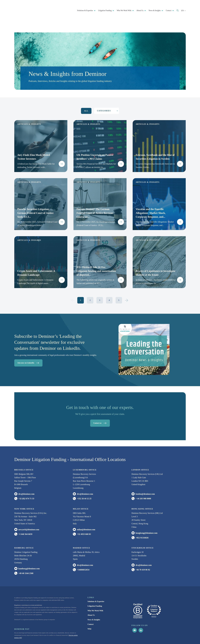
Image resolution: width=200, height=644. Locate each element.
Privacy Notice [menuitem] (123, 637)
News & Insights (155, 11)
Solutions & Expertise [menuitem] (96, 588)
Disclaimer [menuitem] (147, 637)
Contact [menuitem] (90, 611)
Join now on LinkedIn (29, 350)
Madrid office (81, 535)
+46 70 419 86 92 (143, 557)
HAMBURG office (24, 535)
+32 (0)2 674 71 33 (26, 486)
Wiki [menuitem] (89, 616)
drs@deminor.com (26, 481)
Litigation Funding (105, 11)
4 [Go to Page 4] (109, 287)
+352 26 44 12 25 (84, 486)
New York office (24, 496)
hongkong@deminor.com (146, 520)
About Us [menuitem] (91, 602)
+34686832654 (83, 557)
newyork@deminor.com (29, 517)
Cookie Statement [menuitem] (136, 637)
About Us (140, 11)
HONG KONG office (142, 496)
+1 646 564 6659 (25, 521)
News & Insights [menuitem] (94, 607)
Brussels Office (24, 457)
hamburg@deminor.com (29, 556)
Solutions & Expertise (85, 11)
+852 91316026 (142, 525)
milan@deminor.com (86, 517)
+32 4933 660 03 (84, 521)
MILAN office (81, 496)
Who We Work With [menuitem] (95, 598)
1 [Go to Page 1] (81, 287)
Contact (169, 11)
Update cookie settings (159, 637)
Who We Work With (124, 11)
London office (140, 457)
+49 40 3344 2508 (26, 560)
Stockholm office (143, 535)
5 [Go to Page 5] (119, 287)
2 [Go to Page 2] (90, 287)
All (86, 98)
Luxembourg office (85, 457)
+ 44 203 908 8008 (143, 486)
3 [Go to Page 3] (100, 287)
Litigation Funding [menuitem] (95, 593)
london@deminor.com (145, 481)
